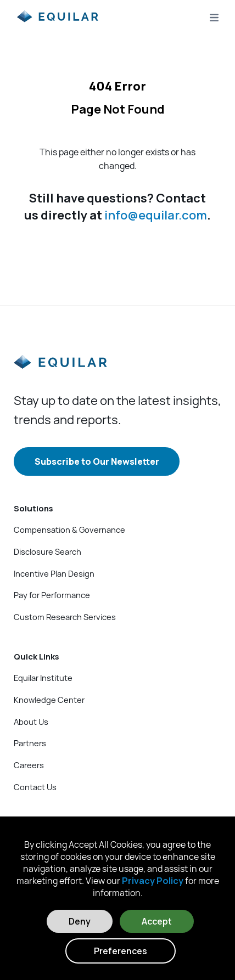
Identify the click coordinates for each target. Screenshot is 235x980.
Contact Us (35, 787)
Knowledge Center (49, 700)
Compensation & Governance (69, 530)
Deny (80, 921)
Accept (157, 921)
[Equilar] (60, 371)
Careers (29, 765)
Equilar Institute (43, 678)
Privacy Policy (153, 881)
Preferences (121, 951)
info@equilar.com (156, 215)
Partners (30, 743)
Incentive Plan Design (54, 573)
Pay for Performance (52, 595)
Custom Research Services (65, 617)
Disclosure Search (47, 551)
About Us (31, 722)
